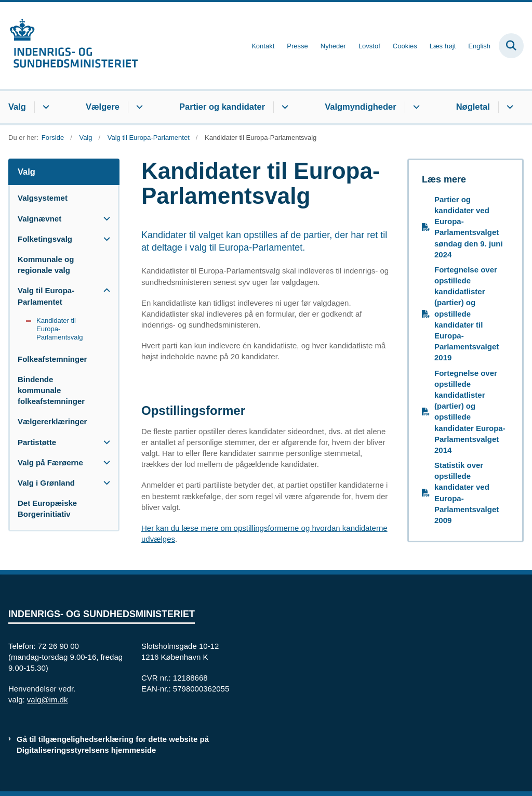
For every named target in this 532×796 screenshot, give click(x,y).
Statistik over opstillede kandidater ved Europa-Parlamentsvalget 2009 (467, 493)
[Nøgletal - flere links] (508, 107)
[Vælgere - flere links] (138, 107)
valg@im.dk (48, 700)
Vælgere (103, 107)
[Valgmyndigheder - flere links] (415, 107)
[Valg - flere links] (44, 107)
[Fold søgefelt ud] (511, 46)
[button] (104, 219)
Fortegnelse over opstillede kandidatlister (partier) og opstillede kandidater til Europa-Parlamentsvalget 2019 (467, 314)
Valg (17, 107)
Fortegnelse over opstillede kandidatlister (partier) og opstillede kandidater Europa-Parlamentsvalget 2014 (470, 412)
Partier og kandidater (222, 107)
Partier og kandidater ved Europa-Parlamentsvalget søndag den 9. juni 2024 (469, 227)
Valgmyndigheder (361, 107)
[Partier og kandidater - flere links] (283, 107)
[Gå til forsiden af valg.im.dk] (69, 45)
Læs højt (443, 46)
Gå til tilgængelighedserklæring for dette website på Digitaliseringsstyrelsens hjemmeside (113, 745)
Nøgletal (473, 107)
